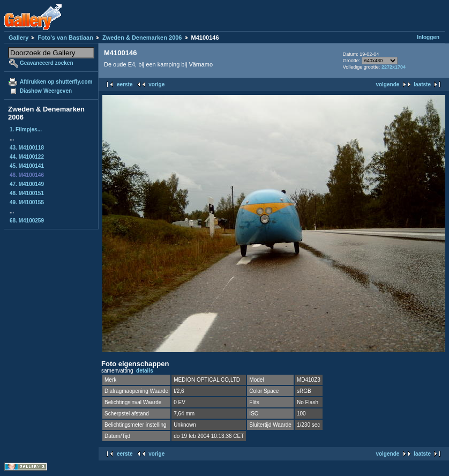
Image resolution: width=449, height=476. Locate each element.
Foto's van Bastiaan (65, 38)
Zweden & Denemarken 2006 (142, 38)
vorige (156, 84)
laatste (422, 84)
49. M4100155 (27, 202)
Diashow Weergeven (46, 91)
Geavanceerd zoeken (47, 63)
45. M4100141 (27, 166)
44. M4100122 (27, 157)
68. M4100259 (27, 221)
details (145, 371)
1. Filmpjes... (26, 129)
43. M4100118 (27, 148)
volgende (387, 84)
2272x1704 (394, 67)
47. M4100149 (27, 184)
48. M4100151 (27, 193)
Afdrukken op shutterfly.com (56, 82)
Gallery (18, 38)
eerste (125, 84)
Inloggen (428, 37)
